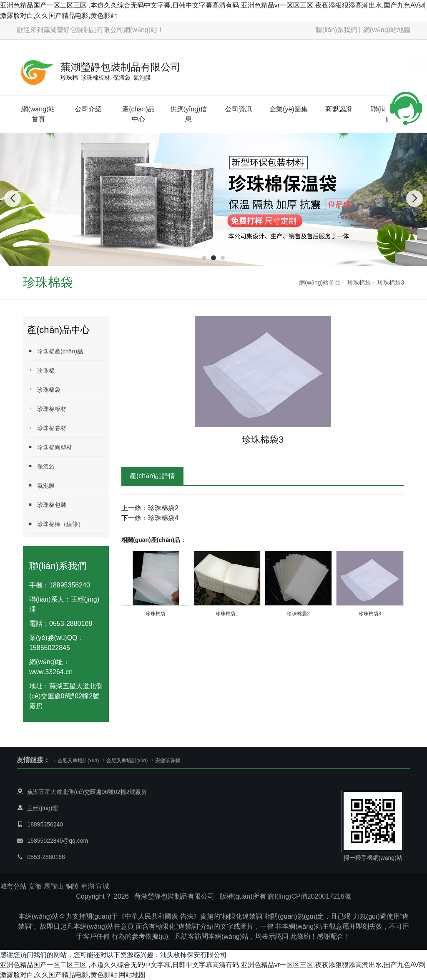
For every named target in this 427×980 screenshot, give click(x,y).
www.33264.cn (51, 672)
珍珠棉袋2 (163, 508)
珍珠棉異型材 (50, 447)
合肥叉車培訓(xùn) (78, 761)
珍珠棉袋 (359, 282)
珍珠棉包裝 (47, 505)
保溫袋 (41, 466)
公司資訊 (239, 109)
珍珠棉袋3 (391, 282)
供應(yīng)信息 (189, 114)
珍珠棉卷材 (47, 428)
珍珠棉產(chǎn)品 (55, 351)
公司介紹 (88, 109)
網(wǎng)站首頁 (38, 114)
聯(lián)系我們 (337, 30)
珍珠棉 (41, 370)
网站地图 (132, 975)
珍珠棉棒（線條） (55, 524)
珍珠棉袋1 (227, 614)
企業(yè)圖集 (289, 109)
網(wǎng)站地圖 (387, 30)
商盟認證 (339, 109)
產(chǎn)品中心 (138, 114)
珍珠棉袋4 (163, 518)
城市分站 (13, 886)
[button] (204, 258)
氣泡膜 (41, 485)
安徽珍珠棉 (168, 761)
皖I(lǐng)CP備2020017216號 (309, 896)
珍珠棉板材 (47, 409)
